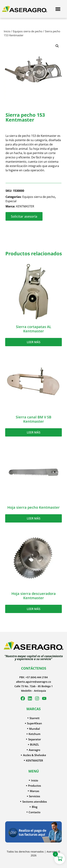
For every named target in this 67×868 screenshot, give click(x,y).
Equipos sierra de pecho (28, 31)
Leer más (34, 342)
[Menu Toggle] (58, 9)
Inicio (7, 31)
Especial (11, 201)
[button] (57, 46)
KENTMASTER (25, 206)
